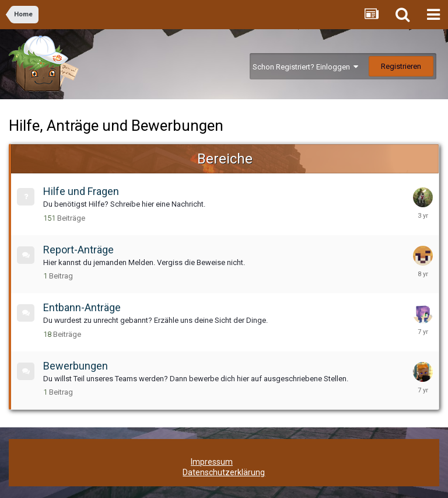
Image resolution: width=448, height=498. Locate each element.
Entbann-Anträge (82, 307)
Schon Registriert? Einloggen (305, 67)
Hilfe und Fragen (81, 191)
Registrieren (401, 66)
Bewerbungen (76, 366)
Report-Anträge (78, 250)
